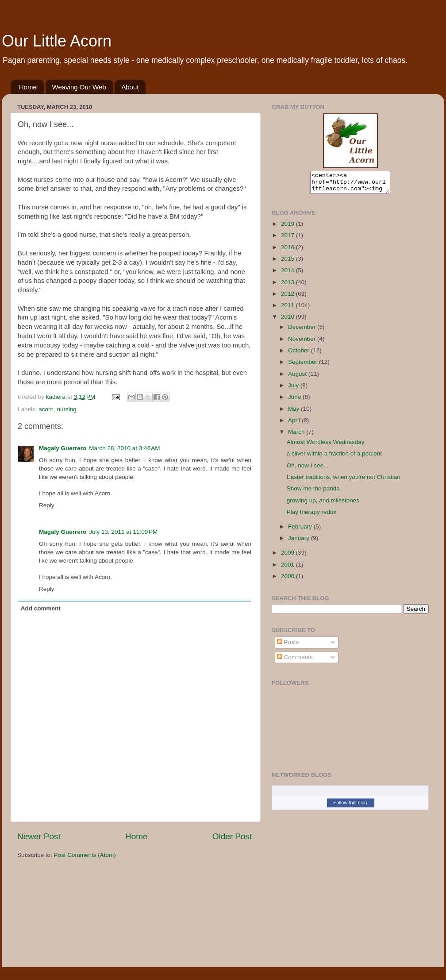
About (130, 87)
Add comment (41, 608)
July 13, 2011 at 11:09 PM (123, 532)
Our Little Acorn (57, 41)
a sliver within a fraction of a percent (334, 457)
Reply (47, 505)
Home (28, 87)
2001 (288, 569)
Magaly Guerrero (63, 448)
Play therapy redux (312, 516)
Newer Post (39, 836)
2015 (288, 263)
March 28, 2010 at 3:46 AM (124, 448)
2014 (288, 274)
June (295, 401)
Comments (295, 661)
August (298, 378)
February (301, 531)
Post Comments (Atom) (85, 855)
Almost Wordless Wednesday (326, 446)
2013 (288, 286)
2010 (288, 321)
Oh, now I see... (308, 469)
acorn (46, 409)
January (300, 542)
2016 (288, 251)
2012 (288, 298)
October (300, 354)
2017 (288, 239)
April (295, 424)
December (303, 331)
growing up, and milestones (323, 504)
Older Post (232, 836)
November (303, 343)
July (294, 389)
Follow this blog (350, 806)
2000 (288, 580)
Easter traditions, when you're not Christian (344, 481)
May (294, 413)
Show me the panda (313, 492)
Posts (288, 646)
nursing (67, 409)
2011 (288, 309)
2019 (288, 228)
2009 (288, 557)
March (297, 436)
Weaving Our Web (79, 87)
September (304, 366)
